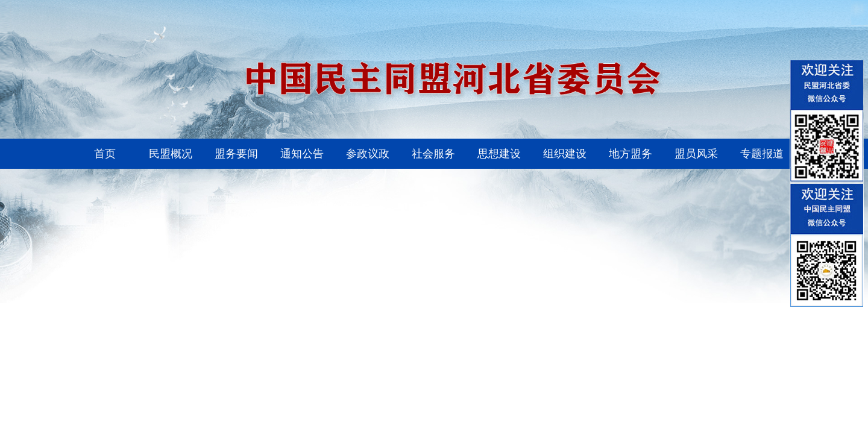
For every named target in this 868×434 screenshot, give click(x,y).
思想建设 (499, 154)
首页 (105, 154)
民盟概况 (171, 154)
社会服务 (433, 154)
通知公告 (302, 154)
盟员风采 (696, 154)
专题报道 (762, 154)
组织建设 (565, 154)
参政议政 (368, 154)
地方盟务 (631, 154)
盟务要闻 (236, 154)
